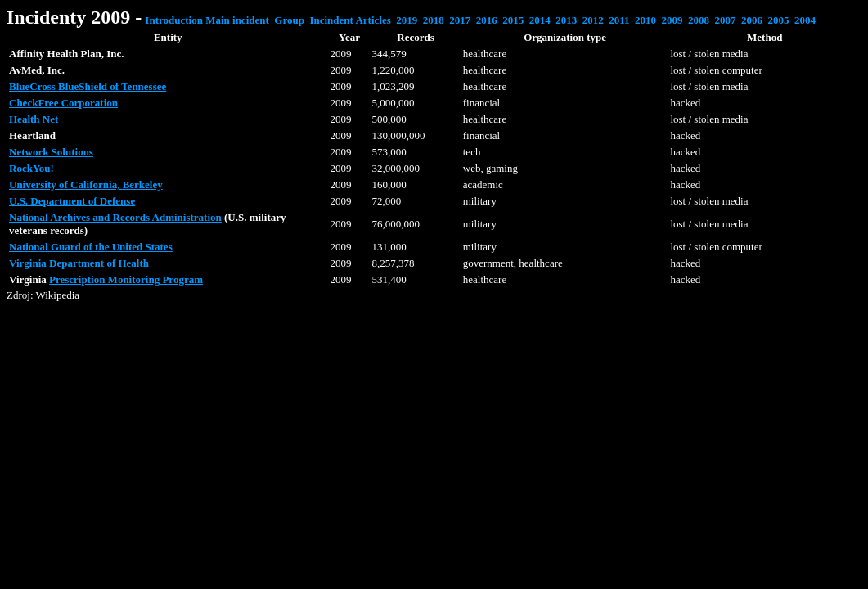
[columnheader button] (168, 38)
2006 (752, 20)
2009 (672, 20)
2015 (513, 20)
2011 (619, 20)
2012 (593, 20)
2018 (434, 20)
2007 (726, 20)
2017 (460, 20)
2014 (540, 20)
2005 (779, 20)
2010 (645, 20)
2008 (699, 20)
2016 (487, 20)
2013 (566, 20)
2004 (805, 20)
